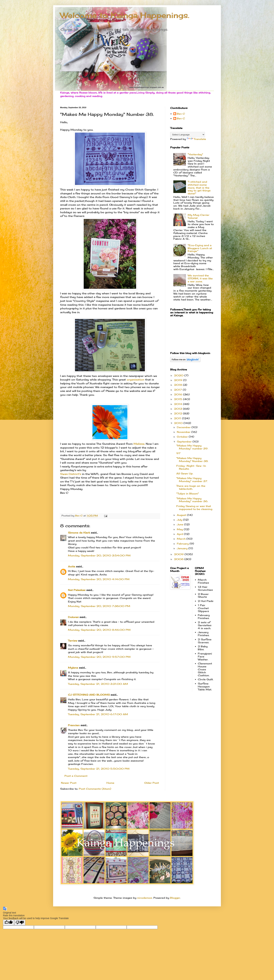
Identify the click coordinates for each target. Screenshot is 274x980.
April (180, 534)
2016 (179, 394)
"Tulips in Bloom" (188, 493)
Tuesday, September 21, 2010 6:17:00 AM (98, 714)
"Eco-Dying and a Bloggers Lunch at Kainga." (200, 248)
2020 (179, 375)
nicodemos (145, 898)
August (182, 515)
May (180, 529)
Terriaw (73, 641)
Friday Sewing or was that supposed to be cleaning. (194, 508)
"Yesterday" (195, 154)
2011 (178, 418)
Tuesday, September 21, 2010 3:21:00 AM (98, 684)
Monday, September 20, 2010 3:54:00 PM (99, 555)
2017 (178, 390)
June (181, 524)
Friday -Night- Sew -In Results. (191, 467)
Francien (74, 725)
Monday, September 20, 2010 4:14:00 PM (99, 579)
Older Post (152, 783)
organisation (135, 380)
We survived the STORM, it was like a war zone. (200, 278)
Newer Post (69, 783)
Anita (72, 566)
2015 (179, 399)
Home (110, 783)
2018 (179, 385)
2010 (179, 423)
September (185, 441)
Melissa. (140, 444)
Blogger (175, 898)
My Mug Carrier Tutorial (199, 216)
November (184, 432)
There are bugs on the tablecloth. (191, 487)
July (180, 520)
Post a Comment (76, 776)
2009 (179, 554)
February (183, 544)
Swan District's (71, 474)
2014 (179, 404)
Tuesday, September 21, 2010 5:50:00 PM (99, 769)
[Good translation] (9, 923)
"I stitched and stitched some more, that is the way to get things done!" (199, 188)
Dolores (73, 617)
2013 (179, 409)
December (184, 427)
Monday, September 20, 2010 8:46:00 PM (99, 630)
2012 (179, 413)
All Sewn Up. (185, 473)
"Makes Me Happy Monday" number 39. (192, 447)
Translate (196, 139)
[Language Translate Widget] (188, 135)
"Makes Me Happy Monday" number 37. (192, 480)
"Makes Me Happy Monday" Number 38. (192, 460)
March (182, 539)
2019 (179, 380)
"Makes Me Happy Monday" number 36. (192, 500)
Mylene (73, 668)
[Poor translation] (20, 923)
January (183, 548)
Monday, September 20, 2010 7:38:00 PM (99, 606)
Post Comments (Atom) (95, 789)
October (183, 437)
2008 (179, 559)
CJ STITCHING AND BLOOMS (89, 695)
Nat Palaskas (77, 590)
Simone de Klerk (79, 533)
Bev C (181, 114)
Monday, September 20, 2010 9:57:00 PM (99, 657)
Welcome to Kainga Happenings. (125, 15)
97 (178, 453)
